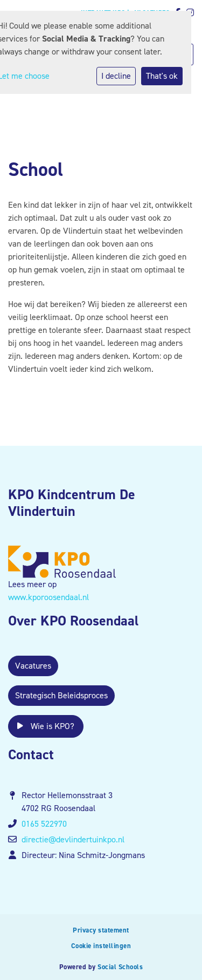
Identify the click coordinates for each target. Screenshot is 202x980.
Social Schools (120, 967)
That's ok (162, 76)
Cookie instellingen (101, 946)
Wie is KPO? (46, 726)
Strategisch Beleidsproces (61, 695)
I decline (116, 76)
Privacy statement (101, 930)
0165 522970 (44, 824)
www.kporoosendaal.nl (48, 597)
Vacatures (33, 666)
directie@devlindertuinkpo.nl (73, 839)
